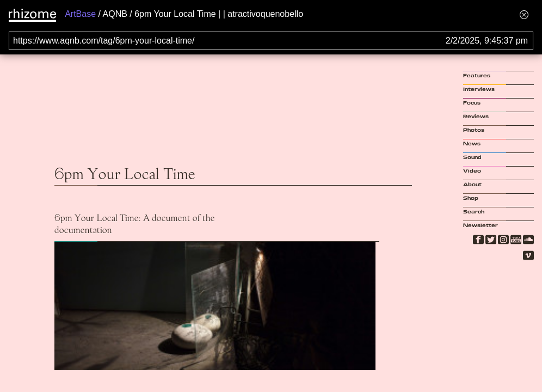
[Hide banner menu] (524, 14)
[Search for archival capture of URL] (271, 41)
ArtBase (80, 14)
